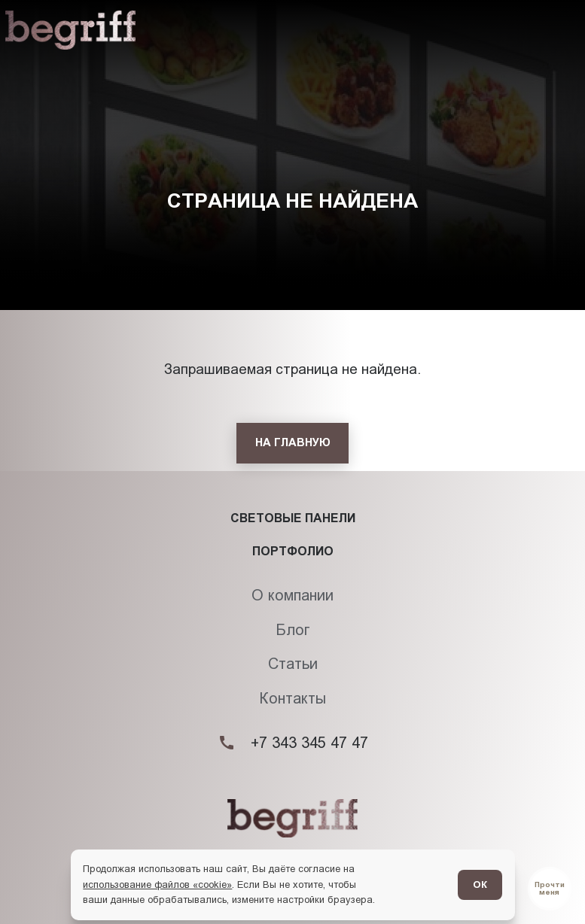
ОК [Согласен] (480, 884)
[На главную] (292, 443)
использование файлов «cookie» (157, 884)
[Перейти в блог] (550, 889)
